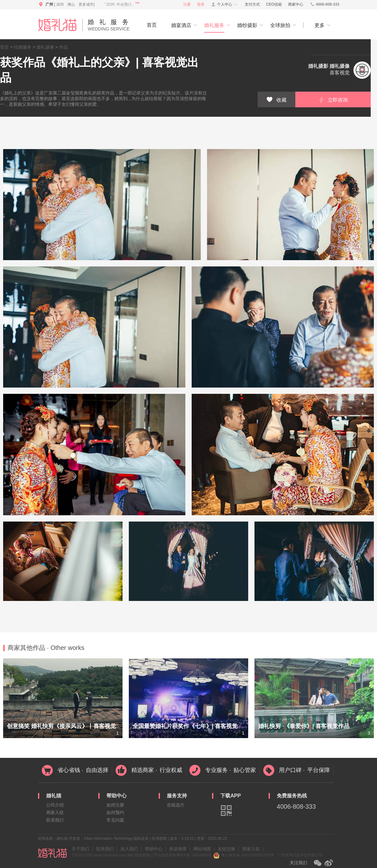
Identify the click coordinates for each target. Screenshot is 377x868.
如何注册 (115, 805)
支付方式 (252, 4)
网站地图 (202, 849)
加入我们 (129, 849)
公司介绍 (55, 805)
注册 (187, 4)
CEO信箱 (274, 4)
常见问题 (115, 820)
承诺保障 (178, 849)
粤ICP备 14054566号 (194, 855)
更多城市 (86, 4)
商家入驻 (55, 812)
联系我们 (55, 820)
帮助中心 (154, 849)
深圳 (60, 4)
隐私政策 (141, 839)
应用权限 (159, 839)
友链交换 (227, 849)
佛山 (71, 4)
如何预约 (115, 812)
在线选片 (176, 805)
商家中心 (296, 4)
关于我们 (80, 849)
